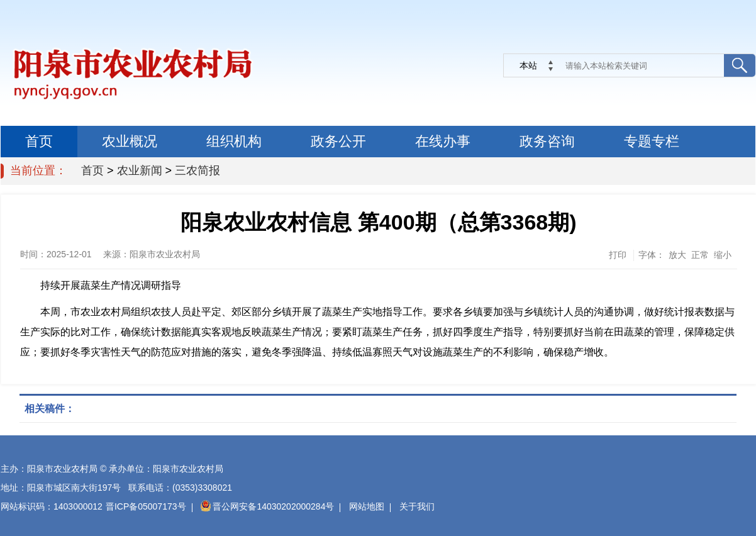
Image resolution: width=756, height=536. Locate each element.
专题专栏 (652, 141)
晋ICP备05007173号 (146, 506)
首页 (39, 141)
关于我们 (417, 506)
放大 (677, 255)
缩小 (723, 255)
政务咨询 (547, 141)
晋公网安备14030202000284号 (267, 506)
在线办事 (443, 141)
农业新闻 (140, 170)
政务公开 (338, 141)
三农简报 (197, 170)
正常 (700, 255)
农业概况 (130, 141)
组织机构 (234, 141)
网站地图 (367, 506)
